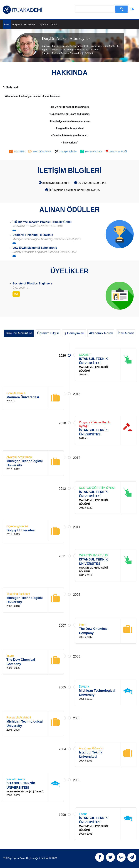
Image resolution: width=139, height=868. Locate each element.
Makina (56, 53)
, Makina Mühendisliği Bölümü (77, 53)
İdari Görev (126, 333)
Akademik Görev (101, 333)
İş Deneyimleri (74, 333)
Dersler (32, 24)
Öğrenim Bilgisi (48, 333)
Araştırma (19, 24)
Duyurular (43, 24)
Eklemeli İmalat (60, 46)
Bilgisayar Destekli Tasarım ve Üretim (88, 46)
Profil (7, 24)
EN (132, 9)
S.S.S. (55, 24)
